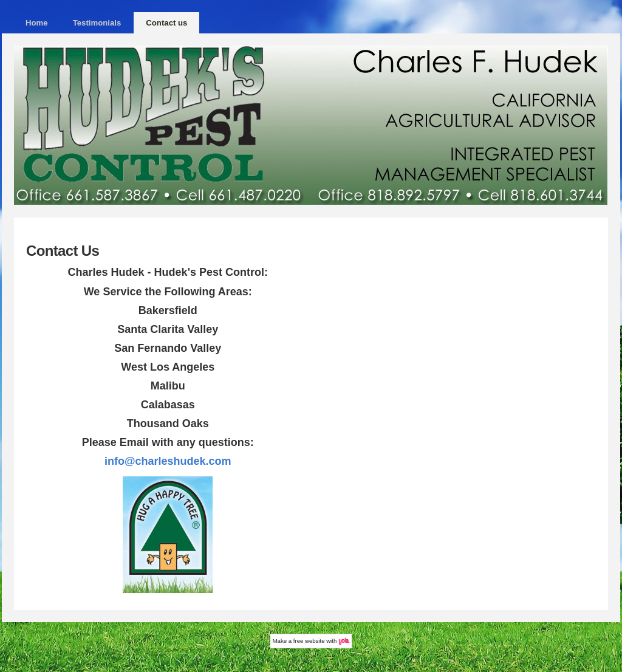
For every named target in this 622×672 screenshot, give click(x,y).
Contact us (166, 23)
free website (309, 641)
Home (37, 23)
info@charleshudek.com (168, 461)
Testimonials (97, 23)
